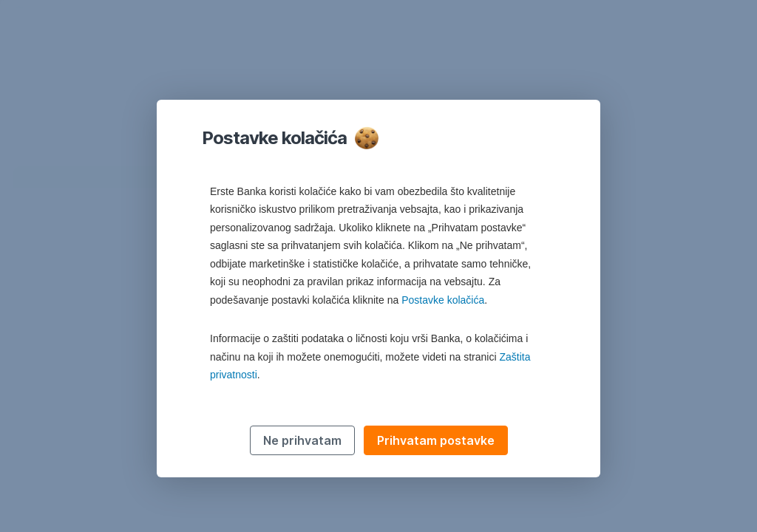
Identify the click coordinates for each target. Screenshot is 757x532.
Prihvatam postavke (436, 440)
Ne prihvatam (302, 440)
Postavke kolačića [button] (443, 300)
